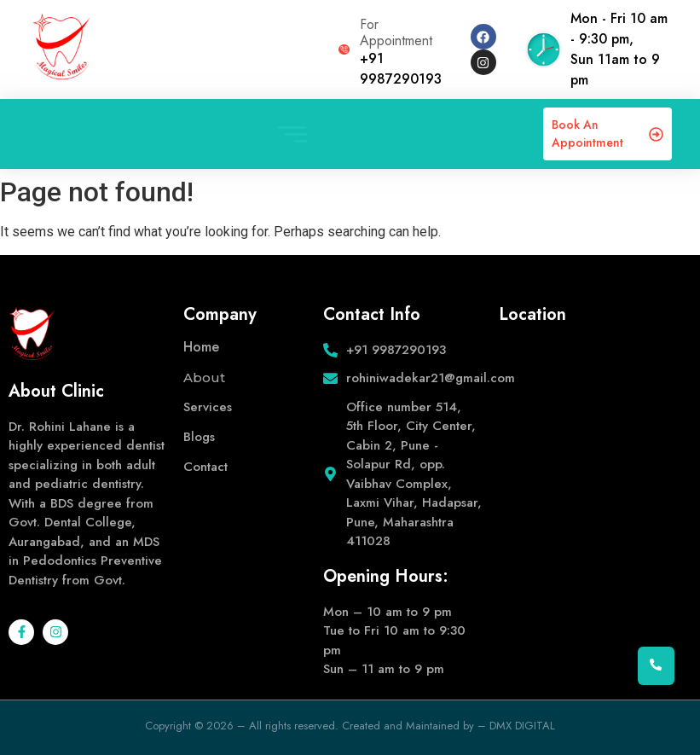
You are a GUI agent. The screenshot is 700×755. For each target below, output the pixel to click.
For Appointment (396, 32)
